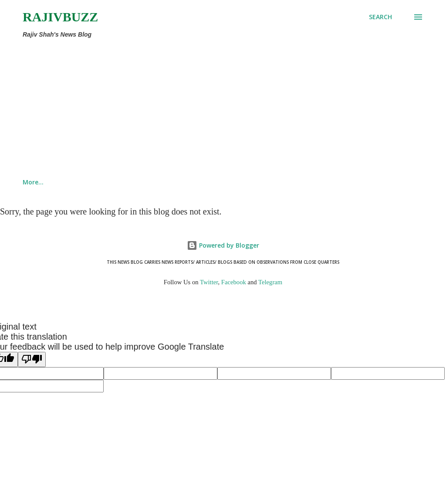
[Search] (380, 17)
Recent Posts (199, 182)
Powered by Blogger (223, 245)
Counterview (263, 182)
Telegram (270, 282)
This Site (79, 182)
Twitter (209, 282)
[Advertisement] (186, 106)
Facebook (234, 282)
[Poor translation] (32, 359)
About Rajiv (136, 182)
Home (32, 182)
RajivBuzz (60, 17)
